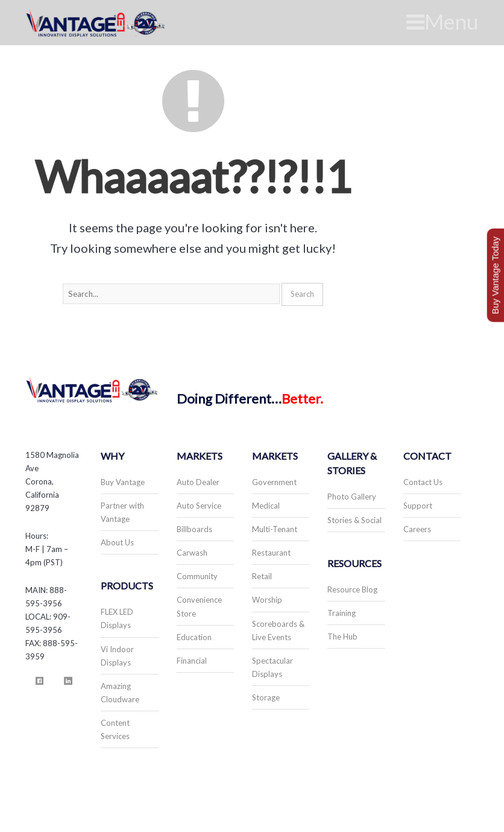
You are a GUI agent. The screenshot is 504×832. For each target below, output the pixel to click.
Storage (266, 697)
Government (274, 482)
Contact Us (423, 482)
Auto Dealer (198, 482)
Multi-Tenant (275, 529)
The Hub (342, 637)
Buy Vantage (123, 482)
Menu (443, 21)
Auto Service (199, 506)
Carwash (192, 553)
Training (342, 613)
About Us (117, 542)
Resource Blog (352, 589)
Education (194, 637)
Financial (192, 661)
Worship (267, 600)
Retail (262, 576)
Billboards (194, 529)
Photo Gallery (352, 497)
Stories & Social (354, 520)
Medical (266, 506)
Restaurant (271, 553)
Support (418, 506)
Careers (417, 529)
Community (197, 576)
